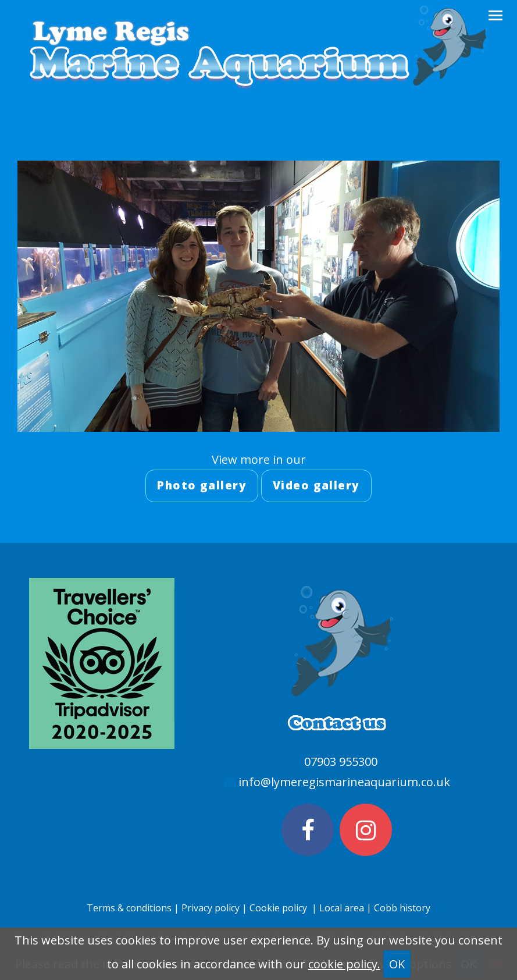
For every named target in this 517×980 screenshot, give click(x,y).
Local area (343, 908)
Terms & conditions (129, 908)
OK (397, 964)
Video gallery (316, 485)
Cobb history (402, 908)
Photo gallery (202, 485)
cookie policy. (344, 964)
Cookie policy (278, 908)
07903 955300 (341, 761)
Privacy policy (211, 908)
